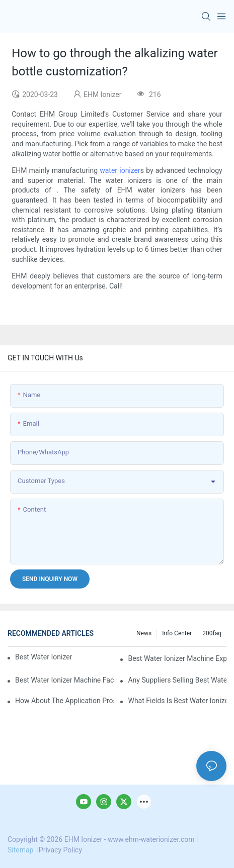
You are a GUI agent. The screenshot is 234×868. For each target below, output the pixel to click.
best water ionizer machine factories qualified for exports (64, 680)
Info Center (177, 633)
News (144, 633)
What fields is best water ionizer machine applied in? (177, 701)
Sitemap (21, 850)
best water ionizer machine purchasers (44, 657)
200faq (212, 633)
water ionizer (120, 170)
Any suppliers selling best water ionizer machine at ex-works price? (177, 680)
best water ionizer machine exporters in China (177, 658)
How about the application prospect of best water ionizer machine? (64, 701)
